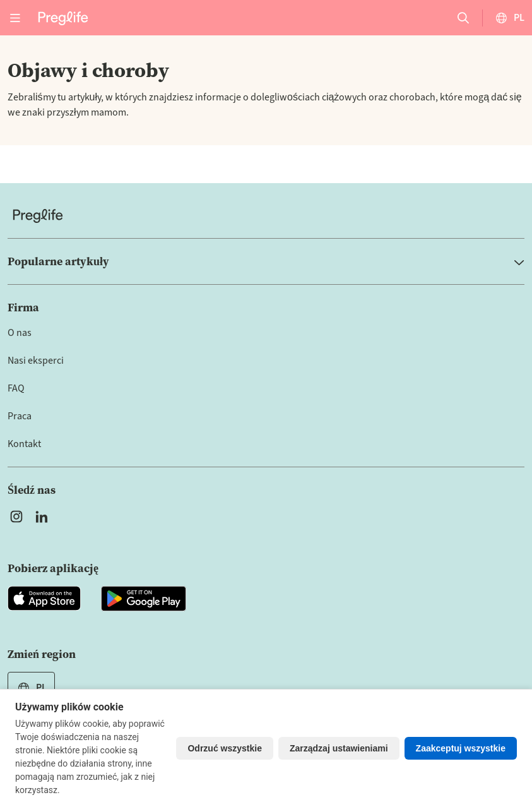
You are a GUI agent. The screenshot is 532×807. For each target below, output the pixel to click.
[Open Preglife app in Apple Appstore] (44, 599)
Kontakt (24, 444)
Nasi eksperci (36, 361)
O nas (20, 333)
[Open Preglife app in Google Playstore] (144, 599)
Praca (20, 416)
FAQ (16, 388)
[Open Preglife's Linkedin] (44, 517)
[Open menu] (15, 18)
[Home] (266, 216)
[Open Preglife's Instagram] (16, 517)
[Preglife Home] (63, 17)
